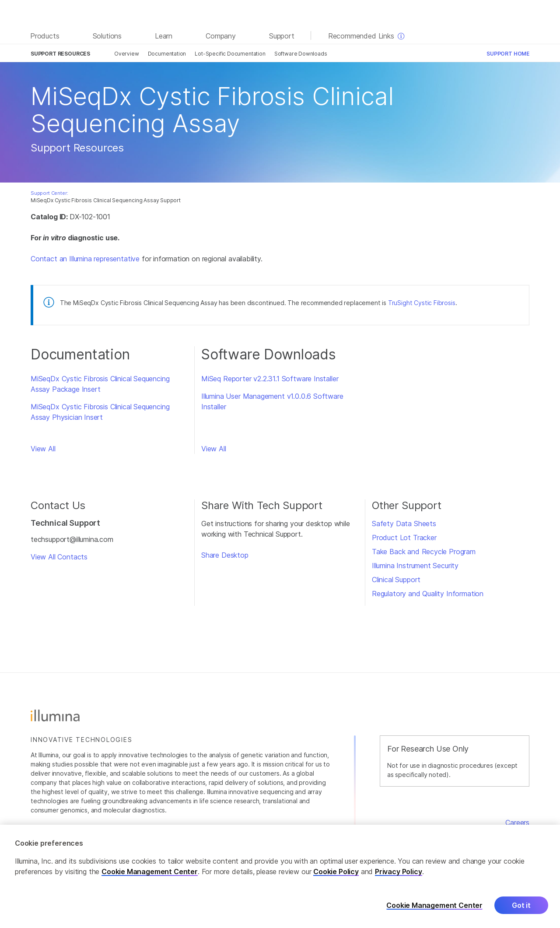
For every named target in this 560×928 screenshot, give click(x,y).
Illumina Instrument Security (415, 566)
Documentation (167, 54)
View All (43, 449)
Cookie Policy (336, 875)
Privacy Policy (399, 875)
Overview (127, 54)
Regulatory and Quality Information (428, 594)
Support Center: (49, 193)
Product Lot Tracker (404, 538)
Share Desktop (225, 555)
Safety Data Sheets (404, 524)
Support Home (508, 54)
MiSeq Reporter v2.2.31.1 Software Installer (270, 379)
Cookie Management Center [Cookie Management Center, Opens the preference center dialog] (434, 909)
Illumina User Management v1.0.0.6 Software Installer (272, 401)
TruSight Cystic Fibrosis (422, 303)
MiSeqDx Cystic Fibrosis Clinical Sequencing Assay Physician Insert (100, 412)
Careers (517, 823)
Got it (521, 909)
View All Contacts (59, 557)
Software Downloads (301, 54)
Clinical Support (396, 580)
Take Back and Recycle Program (424, 552)
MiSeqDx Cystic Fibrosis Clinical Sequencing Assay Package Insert (100, 384)
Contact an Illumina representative (85, 259)
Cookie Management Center (150, 875)
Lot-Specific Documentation (230, 54)
